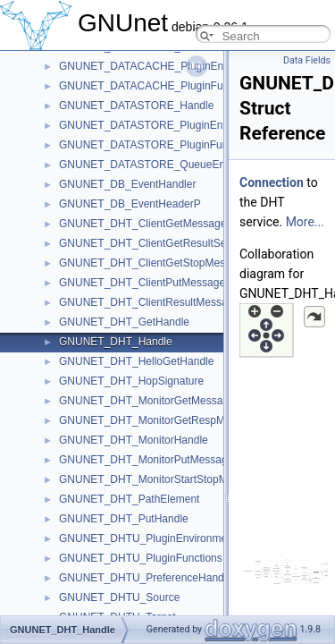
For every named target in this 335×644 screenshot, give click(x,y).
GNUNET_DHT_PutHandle (124, 519)
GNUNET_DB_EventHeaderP (130, 204)
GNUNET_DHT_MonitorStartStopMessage (160, 479)
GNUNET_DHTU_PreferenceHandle (146, 578)
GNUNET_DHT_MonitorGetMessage (147, 401)
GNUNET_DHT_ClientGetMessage (142, 224)
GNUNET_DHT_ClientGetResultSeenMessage (170, 243)
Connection (272, 182)
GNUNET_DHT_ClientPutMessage (142, 283)
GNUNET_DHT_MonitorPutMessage (146, 460)
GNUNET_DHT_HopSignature (131, 381)
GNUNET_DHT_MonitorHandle (134, 440)
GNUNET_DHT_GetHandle (124, 322)
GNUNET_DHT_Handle (116, 342)
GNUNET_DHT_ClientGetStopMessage (154, 263)
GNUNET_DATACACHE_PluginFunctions (158, 86)
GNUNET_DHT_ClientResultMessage (149, 302)
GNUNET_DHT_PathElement (129, 499)
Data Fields (307, 60)
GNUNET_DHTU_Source (119, 597)
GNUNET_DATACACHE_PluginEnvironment (165, 66)
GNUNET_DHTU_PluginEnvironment (147, 538)
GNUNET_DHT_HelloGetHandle (136, 361)
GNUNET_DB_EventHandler (127, 184)
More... (305, 222)
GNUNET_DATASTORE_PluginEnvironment (164, 125)
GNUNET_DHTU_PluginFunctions (141, 558)
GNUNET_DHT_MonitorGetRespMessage (159, 420)
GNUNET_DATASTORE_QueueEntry (148, 165)
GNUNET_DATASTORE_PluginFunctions (158, 145)
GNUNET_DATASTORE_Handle (136, 106)
